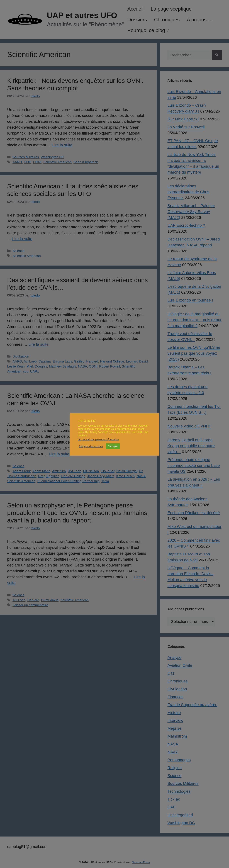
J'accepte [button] (113, 446)
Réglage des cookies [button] (91, 446)
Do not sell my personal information (98, 439)
